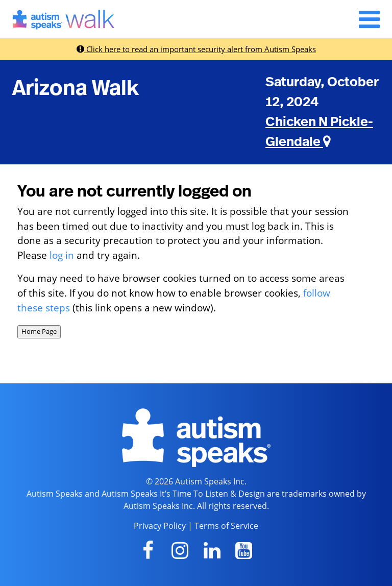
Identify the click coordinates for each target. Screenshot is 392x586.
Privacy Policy (160, 526)
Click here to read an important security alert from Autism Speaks (196, 49)
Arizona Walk (76, 88)
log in (62, 255)
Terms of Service (226, 526)
